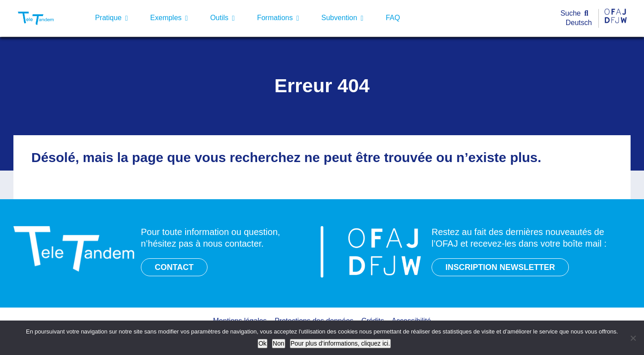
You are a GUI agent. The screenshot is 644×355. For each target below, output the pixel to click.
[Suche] (576, 14)
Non (279, 343)
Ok (263, 343)
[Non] (633, 338)
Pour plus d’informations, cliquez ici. (341, 343)
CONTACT (174, 267)
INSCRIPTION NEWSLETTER (500, 267)
